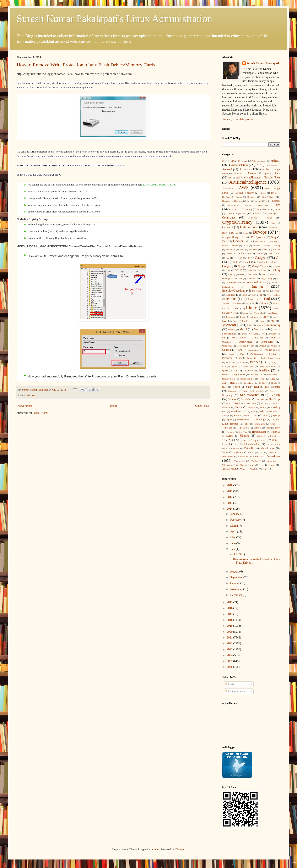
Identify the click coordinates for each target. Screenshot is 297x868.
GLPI (236, 262)
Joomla (226, 303)
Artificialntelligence (248, 182)
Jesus (250, 299)
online (274, 338)
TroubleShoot (259, 432)
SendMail (246, 399)
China (235, 209)
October (235, 583)
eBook (267, 245)
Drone (225, 245)
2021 (230, 638)
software (226, 407)
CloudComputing (236, 214)
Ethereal (277, 249)
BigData (226, 197)
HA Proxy (261, 270)
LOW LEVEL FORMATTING (160, 185)
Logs (242, 317)
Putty (274, 362)
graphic (277, 266)
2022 (230, 643)
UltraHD (272, 436)
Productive (252, 358)
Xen (261, 465)
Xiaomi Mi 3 (229, 469)
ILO (278, 278)
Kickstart (263, 303)
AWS (244, 188)
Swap (265, 415)
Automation (228, 188)
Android (227, 169)
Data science (249, 227)
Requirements (229, 379)
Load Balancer (274, 313)
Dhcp (274, 237)
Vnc (252, 452)
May (233, 537)
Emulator (253, 249)
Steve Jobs (272, 411)
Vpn (261, 452)
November (237, 589)
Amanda (273, 165)
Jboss (278, 295)
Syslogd (277, 415)
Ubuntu (244, 436)
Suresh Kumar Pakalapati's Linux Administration (114, 19)
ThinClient (260, 424)
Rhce (272, 379)
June (233, 543)
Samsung (233, 391)
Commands (229, 218)
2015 (230, 602)
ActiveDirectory (259, 161)
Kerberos (237, 303)
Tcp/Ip (229, 420)
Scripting (227, 395)
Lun (275, 317)
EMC (242, 249)
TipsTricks (244, 428)
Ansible (245, 169)
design (245, 233)
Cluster (257, 214)
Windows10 (239, 461)
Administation (239, 165)
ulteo (259, 436)
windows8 (271, 461)
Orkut (274, 346)
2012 (230, 497)
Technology (260, 420)
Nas (275, 330)
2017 (225, 161)
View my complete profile (237, 119)
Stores (237, 415)
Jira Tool (264, 299)
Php (242, 354)
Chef (277, 205)
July (233, 549)
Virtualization (268, 448)
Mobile (260, 325)
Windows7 (255, 461)
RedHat (264, 370)
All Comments (235, 691)
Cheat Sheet (262, 205)
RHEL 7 (263, 383)
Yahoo (243, 469)
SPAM (263, 407)
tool (269, 428)
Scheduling (258, 391)
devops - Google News (234, 237)
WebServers (228, 457)
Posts (229, 684)
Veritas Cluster (273, 444)
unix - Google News (254, 440)
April (234, 532)
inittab (274, 282)
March (234, 526)
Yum (265, 469)
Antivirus (238, 173)
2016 (230, 608)
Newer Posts (25, 406)
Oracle (262, 346)
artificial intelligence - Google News (258, 178)
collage (272, 214)
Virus (225, 452)
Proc (240, 358)
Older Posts (202, 406)
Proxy (242, 362)
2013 (230, 503)
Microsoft (229, 325)
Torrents (230, 432)
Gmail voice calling (267, 262)
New (243, 334)
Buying (258, 201)
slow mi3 (251, 403)
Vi (227, 448)
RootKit (236, 387)
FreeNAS (238, 258)
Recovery (248, 371)
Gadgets (261, 258)
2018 (230, 620)
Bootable (252, 197)
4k (239, 161)
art (229, 178)
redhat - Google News (234, 375)
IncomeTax (232, 282)
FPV (278, 254)
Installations (228, 287)
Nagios (259, 329)
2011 (230, 491)
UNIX (227, 440)
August (235, 572)
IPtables (230, 295)
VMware (238, 452)
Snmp (274, 403)
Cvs (273, 223)
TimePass (227, 428)
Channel (247, 205)
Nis (224, 338)
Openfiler (227, 342)
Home (114, 406)
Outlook (226, 350)
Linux (251, 308)
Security (276, 395)
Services (260, 399)
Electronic (231, 249)
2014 (230, 509)
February (236, 520)
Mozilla (232, 330)
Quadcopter (248, 366)
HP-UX (239, 278)
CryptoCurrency (237, 222)
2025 (230, 661)
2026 (230, 667)
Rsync (257, 387)
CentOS (276, 201)
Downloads (260, 241)
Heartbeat (252, 274)
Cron (270, 218)
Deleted (235, 233)
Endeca (265, 249)
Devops (260, 232)
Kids (275, 303)
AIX (259, 165)
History (274, 274)
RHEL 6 (249, 383)
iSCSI (245, 295)
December (236, 595)
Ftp (248, 258)
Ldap (236, 309)
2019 (230, 626)
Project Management (271, 358)
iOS (267, 291)
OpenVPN (227, 346)
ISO (254, 295)
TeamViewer (243, 420)
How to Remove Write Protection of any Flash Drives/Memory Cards (86, 65)
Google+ (242, 266)
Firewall (260, 254)
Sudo (246, 415)
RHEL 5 (235, 383)
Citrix (268, 209)
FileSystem (245, 254)
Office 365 (257, 338)
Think (273, 424)
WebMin (272, 452)
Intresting (257, 291)
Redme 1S (256, 375)
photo (231, 354)
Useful (226, 444)
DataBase (272, 227)
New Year (253, 334)
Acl (246, 161)
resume (262, 379)
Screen (273, 391)
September (237, 577)
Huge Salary (266, 278)
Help (264, 274)
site (228, 403)
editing (277, 245)
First (270, 254)
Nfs (264, 334)
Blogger (180, 849)
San (245, 391)
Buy (249, 201)
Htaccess (251, 278)
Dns (224, 241)
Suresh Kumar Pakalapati (263, 63)
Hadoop (231, 274)
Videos (236, 448)
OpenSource (267, 342)
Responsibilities (247, 379)
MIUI (250, 325)
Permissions (253, 350)
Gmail (247, 262)
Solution (251, 407)
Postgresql (228, 358)
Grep (228, 270)
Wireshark (227, 465)
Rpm (247, 387)
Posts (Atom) (40, 413)
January (235, 514)
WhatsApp (243, 457)
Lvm (225, 321)
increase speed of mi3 (254, 282)
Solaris (239, 407)
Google (226, 266)
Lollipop (254, 317)
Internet (258, 286)
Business (238, 201)
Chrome (246, 209)
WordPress (241, 465)
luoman (155, 849)
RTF (267, 387)
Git (278, 258)
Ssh (243, 411)
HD (241, 274)
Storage (226, 415)
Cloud (278, 209)
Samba (277, 387)
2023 (230, 649)
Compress (252, 218)
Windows (32, 395)
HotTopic (227, 278)
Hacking (276, 270)
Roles (225, 387)
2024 (230, 655)
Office (243, 338)
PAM (239, 350)
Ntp (233, 338)
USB (274, 440)
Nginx (274, 334)
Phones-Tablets (272, 350)
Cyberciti (228, 227)
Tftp (247, 424)
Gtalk (250, 270)
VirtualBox (250, 448)
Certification (233, 205)
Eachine (256, 245)
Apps (277, 173)
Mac (236, 321)
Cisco (258, 209)
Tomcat (258, 428)
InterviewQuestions (234, 291)
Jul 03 (237, 554)
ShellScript (275, 399)
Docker (238, 241)
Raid (235, 371)
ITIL (269, 295)
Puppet (255, 362)
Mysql (243, 329)
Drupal (235, 245)
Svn (255, 415)
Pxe (224, 366)
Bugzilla (226, 201)
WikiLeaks (258, 457)
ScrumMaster (249, 395)
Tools (277, 428)
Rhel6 (274, 383)
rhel (224, 383)
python (234, 366)
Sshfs (253, 411)
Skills (237, 403)
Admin (276, 161)
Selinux (232, 399)
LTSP (265, 317)
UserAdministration (249, 444)
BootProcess (268, 197)
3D (232, 161)
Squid (234, 411)
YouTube (254, 469)
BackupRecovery (245, 193)
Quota (225, 371)
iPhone (277, 291)
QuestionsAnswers (268, 366)
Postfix (272, 354)
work (252, 465)
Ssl (261, 411)
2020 (230, 632)
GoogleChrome (260, 266)
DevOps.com (258, 237)
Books (239, 197)
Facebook (230, 254)
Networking (228, 334)
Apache (252, 173)
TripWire (243, 432)
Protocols (230, 362)
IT (261, 295)
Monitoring (274, 325)
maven (263, 321)
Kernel (249, 303)
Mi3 (273, 321)
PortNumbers (256, 354)
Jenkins (231, 299)
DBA (225, 233)
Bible (274, 193)
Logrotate (231, 317)
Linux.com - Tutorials (253, 313)
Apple (266, 173)
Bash (263, 193)
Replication (272, 375)
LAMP (225, 309)
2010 (230, 485)
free (228, 258)
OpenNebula (246, 342)
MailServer (248, 321)
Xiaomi (271, 465)
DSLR (245, 245)
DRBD (273, 241)
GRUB (239, 270)
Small (264, 403)
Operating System (245, 346)
